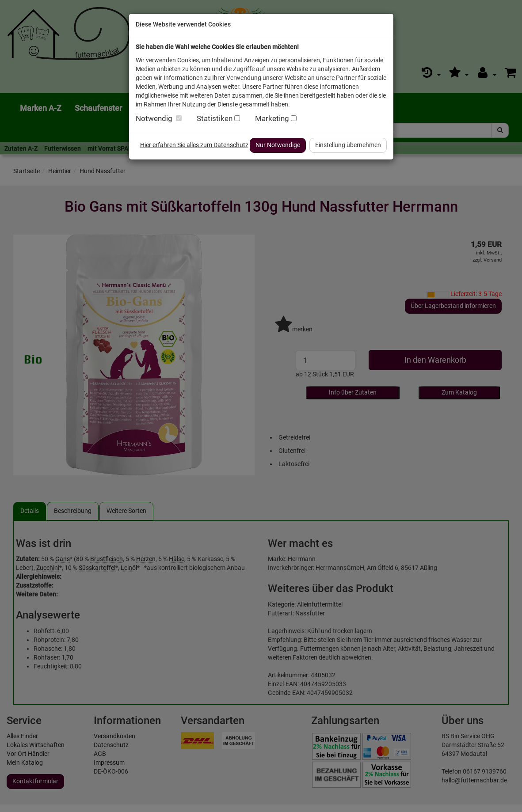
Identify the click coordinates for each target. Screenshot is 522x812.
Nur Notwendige (278, 145)
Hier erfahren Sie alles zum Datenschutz (194, 145)
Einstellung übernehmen (348, 145)
